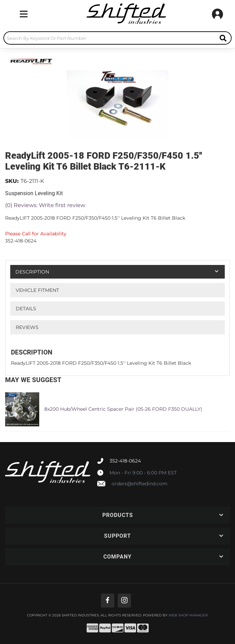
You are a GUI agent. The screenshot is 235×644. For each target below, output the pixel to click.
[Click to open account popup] (217, 14)
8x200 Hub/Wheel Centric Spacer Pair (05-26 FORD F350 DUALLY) (123, 409)
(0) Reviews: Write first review (45, 205)
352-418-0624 (125, 461)
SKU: (12, 181)
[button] (117, 38)
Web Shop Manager (188, 615)
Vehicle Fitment (37, 290)
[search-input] (110, 38)
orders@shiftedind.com (139, 484)
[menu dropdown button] (24, 14)
